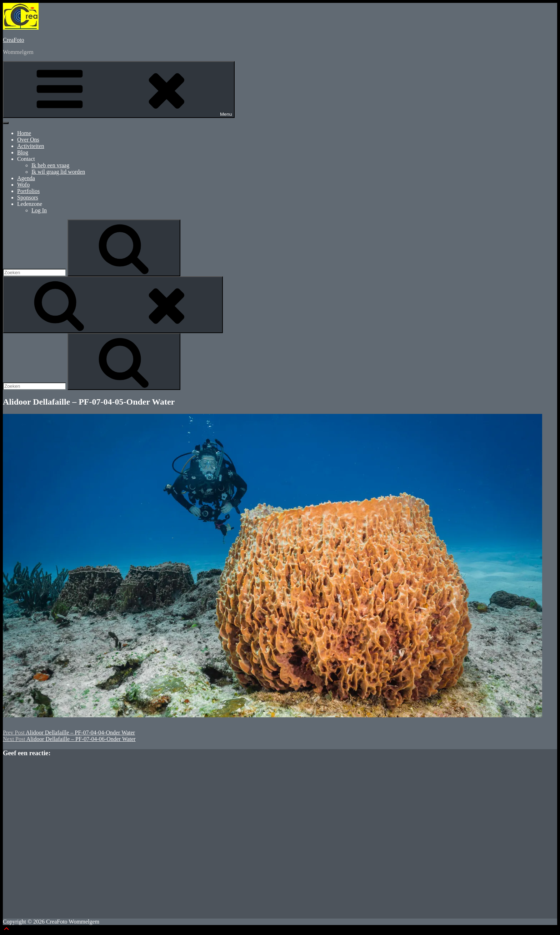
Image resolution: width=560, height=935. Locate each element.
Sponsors (28, 197)
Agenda (26, 178)
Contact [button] (26, 159)
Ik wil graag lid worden (58, 172)
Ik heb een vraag (50, 165)
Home (24, 133)
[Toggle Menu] (6, 123)
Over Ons (28, 140)
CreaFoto (14, 40)
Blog (23, 152)
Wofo (23, 185)
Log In (39, 210)
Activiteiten (31, 146)
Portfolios (28, 191)
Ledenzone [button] (30, 204)
